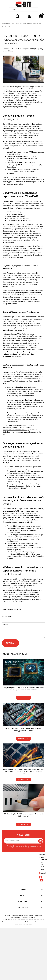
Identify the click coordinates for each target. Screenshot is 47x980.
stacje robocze (34, 201)
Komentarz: (6, 625)
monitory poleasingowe (25, 922)
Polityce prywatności (30, 917)
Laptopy (40, 49)
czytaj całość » (23, 698)
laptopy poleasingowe (21, 595)
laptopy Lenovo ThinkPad (32, 224)
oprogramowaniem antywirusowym (16, 430)
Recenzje (32, 49)
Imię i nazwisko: (7, 617)
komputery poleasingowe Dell (25, 924)
